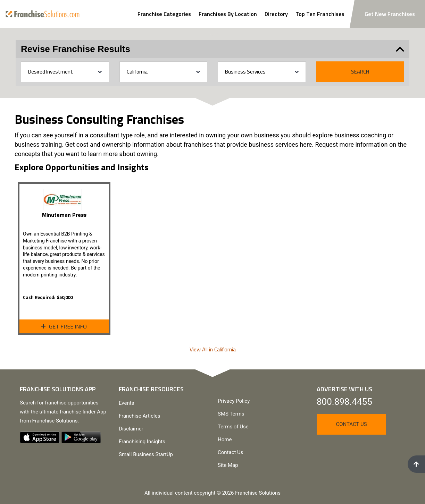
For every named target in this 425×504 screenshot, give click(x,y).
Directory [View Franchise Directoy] (276, 14)
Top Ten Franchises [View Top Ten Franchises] (320, 14)
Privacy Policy (234, 401)
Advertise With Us (344, 389)
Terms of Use (233, 427)
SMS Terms (231, 414)
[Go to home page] (43, 14)
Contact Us (231, 452)
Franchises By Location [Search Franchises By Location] (228, 14)
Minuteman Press (64, 215)
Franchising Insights (142, 442)
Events (126, 403)
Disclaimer (131, 429)
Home (225, 439)
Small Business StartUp (146, 454)
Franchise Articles (139, 416)
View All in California (213, 349)
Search (360, 72)
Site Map (228, 465)
